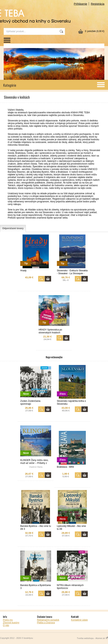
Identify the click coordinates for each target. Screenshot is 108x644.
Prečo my (8, 620)
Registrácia (98, 4)
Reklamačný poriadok (48, 620)
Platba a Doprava (46, 623)
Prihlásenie (81, 4)
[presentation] (13, 228)
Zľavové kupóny (11, 623)
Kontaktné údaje (79, 620)
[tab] (13, 228)
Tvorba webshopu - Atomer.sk (92, 638)
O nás (6, 625)
